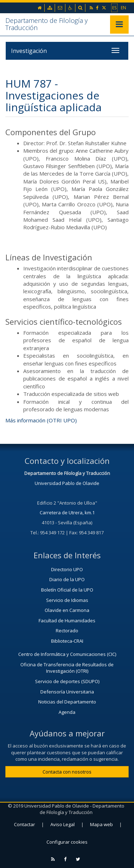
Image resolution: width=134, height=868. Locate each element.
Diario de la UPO (67, 579)
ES (114, 8)
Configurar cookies (67, 842)
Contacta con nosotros (67, 772)
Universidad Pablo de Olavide (67, 483)
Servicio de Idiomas (67, 600)
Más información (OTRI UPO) (41, 420)
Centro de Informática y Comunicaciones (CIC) (67, 654)
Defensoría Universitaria (67, 692)
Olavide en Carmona (67, 610)
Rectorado (67, 631)
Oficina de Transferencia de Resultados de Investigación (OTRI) (67, 668)
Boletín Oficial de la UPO (67, 590)
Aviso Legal (63, 824)
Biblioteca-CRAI (67, 641)
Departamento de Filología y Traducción (46, 24)
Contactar (24, 824)
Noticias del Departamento (67, 702)
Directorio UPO (67, 569)
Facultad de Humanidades (67, 621)
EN (123, 8)
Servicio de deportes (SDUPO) (67, 681)
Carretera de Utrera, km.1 (67, 513)
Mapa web (101, 824)
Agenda (67, 712)
